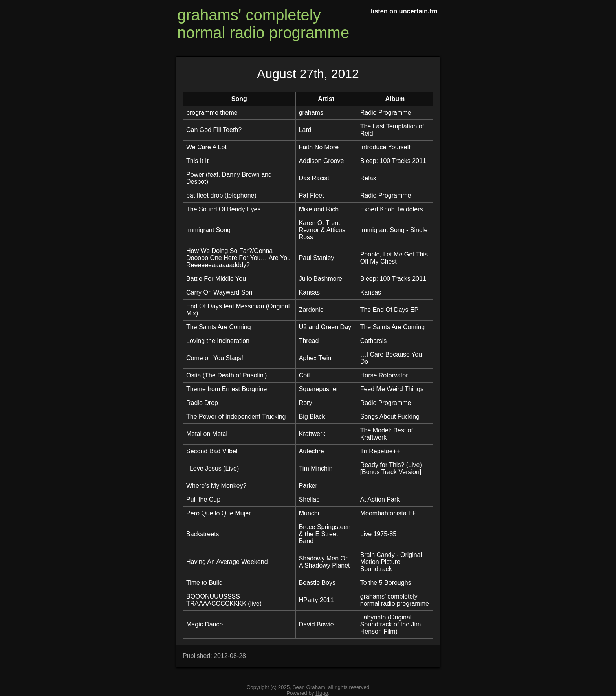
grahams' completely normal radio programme (263, 24)
